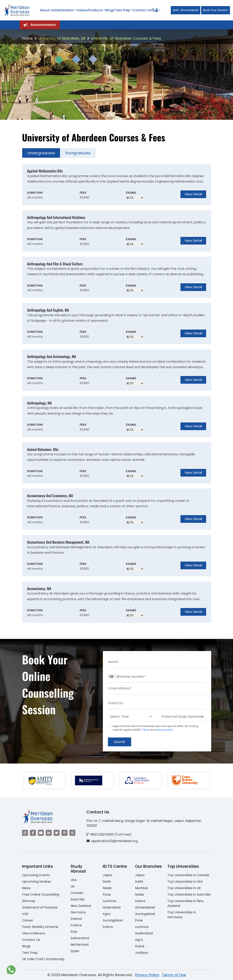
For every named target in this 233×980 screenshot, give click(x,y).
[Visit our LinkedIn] (49, 833)
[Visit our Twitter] (57, 833)
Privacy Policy (147, 975)
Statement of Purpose (40, 907)
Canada (77, 893)
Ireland (76, 919)
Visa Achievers (34, 933)
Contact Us (142, 10)
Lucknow (110, 901)
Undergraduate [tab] (41, 153)
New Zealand (81, 906)
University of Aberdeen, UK (62, 38)
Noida (107, 888)
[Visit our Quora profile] (72, 833)
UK (73, 886)
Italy (74, 932)
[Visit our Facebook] (33, 833)
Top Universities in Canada (188, 875)
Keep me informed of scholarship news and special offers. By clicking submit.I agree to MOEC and (156, 728)
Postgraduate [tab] (78, 153)
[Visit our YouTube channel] (41, 833)
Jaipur (108, 875)
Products (95, 10)
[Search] (153, 10)
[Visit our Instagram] (25, 833)
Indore (108, 927)
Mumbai (141, 888)
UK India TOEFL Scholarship (43, 959)
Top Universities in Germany (182, 915)
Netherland (80, 945)
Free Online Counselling (41, 894)
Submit (120, 742)
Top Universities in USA (185, 882)
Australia (77, 899)
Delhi (107, 882)
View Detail (193, 194)
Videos (82, 10)
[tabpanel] (117, 393)
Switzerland (80, 938)
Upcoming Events (36, 875)
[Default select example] (131, 717)
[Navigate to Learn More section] (157, 10)
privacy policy (165, 730)
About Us (47, 10)
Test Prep (122, 10)
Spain (75, 951)
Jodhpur (142, 953)
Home (27, 38)
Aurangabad (113, 920)
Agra (106, 914)
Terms (146, 730)
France (76, 925)
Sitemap (29, 901)
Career (28, 920)
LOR (25, 914)
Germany (78, 912)
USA (74, 880)
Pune (107, 894)
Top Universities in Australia (189, 894)
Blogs (110, 10)
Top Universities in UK (184, 888)
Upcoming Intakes (36, 882)
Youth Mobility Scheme (40, 927)
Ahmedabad (145, 907)
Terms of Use (174, 975)
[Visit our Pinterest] (64, 833)
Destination (64, 10)
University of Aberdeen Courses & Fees (126, 38)
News (26, 888)
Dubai (140, 946)
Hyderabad (112, 907)
